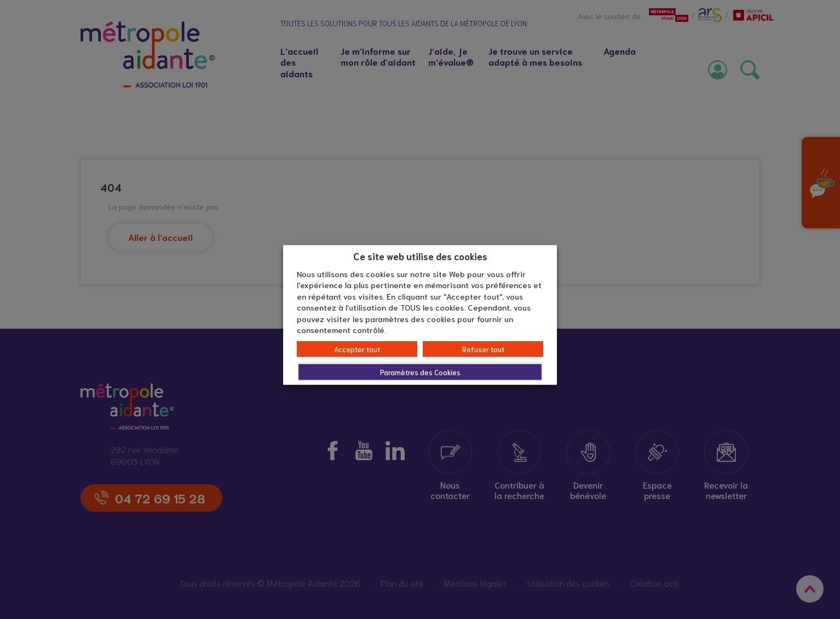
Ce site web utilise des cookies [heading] (420, 256)
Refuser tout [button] (483, 349)
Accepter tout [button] (357, 349)
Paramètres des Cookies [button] (420, 372)
